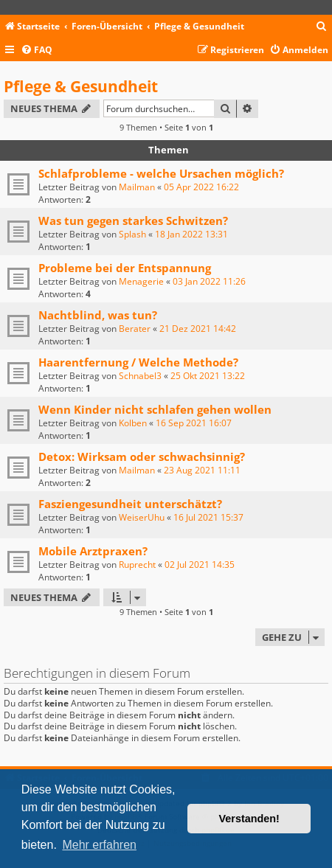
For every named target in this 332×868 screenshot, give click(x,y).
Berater (135, 329)
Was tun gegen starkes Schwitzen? (133, 221)
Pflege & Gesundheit (81, 86)
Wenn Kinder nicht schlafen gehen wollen (155, 409)
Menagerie (141, 281)
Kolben (133, 423)
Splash (132, 234)
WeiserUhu (142, 517)
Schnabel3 (140, 376)
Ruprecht (137, 565)
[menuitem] (322, 27)
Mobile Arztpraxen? (93, 551)
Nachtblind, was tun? (98, 315)
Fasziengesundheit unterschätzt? (130, 504)
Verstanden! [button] (249, 819)
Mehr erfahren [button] (99, 845)
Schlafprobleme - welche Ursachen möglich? (161, 173)
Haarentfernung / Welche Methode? (138, 362)
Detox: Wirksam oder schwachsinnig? (142, 456)
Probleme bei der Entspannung (125, 268)
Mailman (137, 187)
